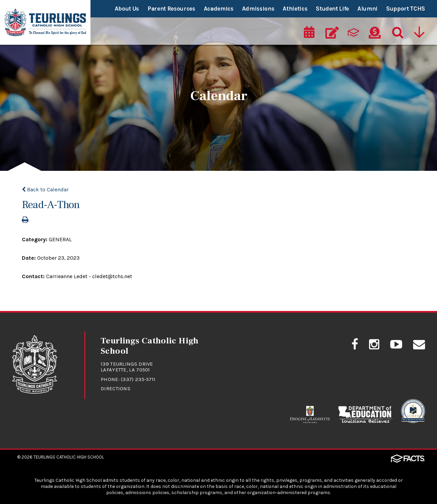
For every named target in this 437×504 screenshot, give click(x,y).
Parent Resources (171, 9)
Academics (219, 9)
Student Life (332, 9)
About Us (127, 9)
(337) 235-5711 (138, 379)
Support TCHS (406, 9)
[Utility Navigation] (419, 33)
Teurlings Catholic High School (69, 457)
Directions (116, 389)
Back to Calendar (45, 189)
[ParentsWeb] (353, 33)
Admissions (258, 9)
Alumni (368, 9)
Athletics (295, 9)
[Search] (396, 33)
